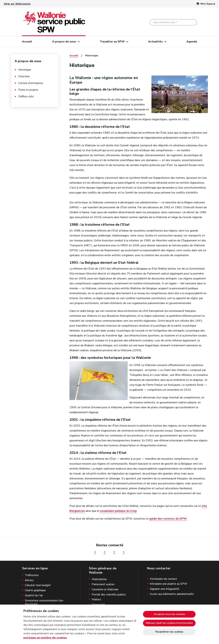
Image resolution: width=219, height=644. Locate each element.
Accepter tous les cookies (169, 614)
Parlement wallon (103, 584)
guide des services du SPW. (168, 519)
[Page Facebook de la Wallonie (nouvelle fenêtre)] (95, 553)
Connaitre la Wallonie (105, 590)
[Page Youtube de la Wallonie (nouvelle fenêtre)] (114, 553)
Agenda (192, 42)
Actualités (155, 42)
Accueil (27, 42)
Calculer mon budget (38, 585)
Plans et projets (28, 90)
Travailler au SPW (112, 42)
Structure (24, 76)
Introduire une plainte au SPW (169, 584)
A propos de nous (64, 42)
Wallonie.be (99, 579)
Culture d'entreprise (31, 83)
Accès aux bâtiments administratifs (172, 594)
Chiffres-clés (26, 96)
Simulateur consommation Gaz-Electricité (44, 602)
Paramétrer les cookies (169, 632)
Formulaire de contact (163, 579)
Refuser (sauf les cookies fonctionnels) (169, 623)
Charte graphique (35, 590)
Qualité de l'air (34, 595)
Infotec (29, 580)
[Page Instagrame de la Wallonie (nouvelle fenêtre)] (105, 553)
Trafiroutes (32, 575)
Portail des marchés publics (109, 595)
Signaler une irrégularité (165, 589)
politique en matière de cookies (45, 638)
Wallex (96, 600)
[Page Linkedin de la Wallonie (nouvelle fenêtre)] (124, 553)
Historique (25, 70)
